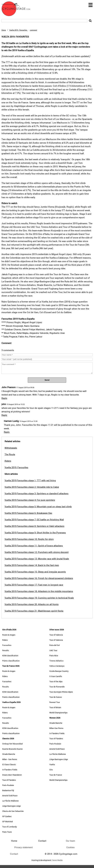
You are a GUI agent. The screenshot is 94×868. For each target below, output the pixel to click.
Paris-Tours (7, 832)
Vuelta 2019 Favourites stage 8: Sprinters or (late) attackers (34, 526)
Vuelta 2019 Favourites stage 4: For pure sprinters (30, 500)
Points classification (11, 661)
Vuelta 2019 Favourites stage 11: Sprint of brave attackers (34, 546)
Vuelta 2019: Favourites (16, 467)
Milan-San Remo (56, 728)
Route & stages (9, 635)
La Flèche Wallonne (10, 801)
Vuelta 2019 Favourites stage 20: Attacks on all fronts (32, 604)
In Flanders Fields (10, 770)
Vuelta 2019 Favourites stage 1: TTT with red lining (30, 480)
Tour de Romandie (57, 687)
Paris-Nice (54, 656)
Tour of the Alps (56, 681)
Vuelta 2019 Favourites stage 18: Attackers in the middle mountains (39, 591)
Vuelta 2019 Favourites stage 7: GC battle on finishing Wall (34, 519)
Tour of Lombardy (10, 827)
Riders (5, 640)
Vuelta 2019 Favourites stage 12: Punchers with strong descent (37, 552)
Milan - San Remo (10, 759)
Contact (14, 854)
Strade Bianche (9, 754)
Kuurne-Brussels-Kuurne (12, 749)
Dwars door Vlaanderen (12, 775)
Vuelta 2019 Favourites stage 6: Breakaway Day (28, 513)
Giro (51, 770)
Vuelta (52, 764)
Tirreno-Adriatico (56, 661)
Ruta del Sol (54, 645)
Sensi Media (57, 860)
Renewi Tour (55, 702)
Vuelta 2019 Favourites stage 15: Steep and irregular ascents (35, 572)
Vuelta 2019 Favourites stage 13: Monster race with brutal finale (37, 559)
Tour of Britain (55, 707)
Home (4, 30)
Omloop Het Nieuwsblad (12, 744)
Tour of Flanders (9, 780)
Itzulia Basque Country (59, 671)
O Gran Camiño (56, 676)
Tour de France (56, 775)
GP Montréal (7, 821)
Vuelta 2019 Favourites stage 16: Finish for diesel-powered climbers (39, 578)
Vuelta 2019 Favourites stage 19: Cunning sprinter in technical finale (39, 598)
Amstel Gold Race (10, 796)
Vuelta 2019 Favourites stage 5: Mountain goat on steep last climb (38, 506)
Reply (4, 398)
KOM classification (10, 656)
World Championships (58, 713)
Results (6, 650)
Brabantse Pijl (8, 790)
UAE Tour (53, 650)
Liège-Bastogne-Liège (11, 806)
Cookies (70, 847)
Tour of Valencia (56, 635)
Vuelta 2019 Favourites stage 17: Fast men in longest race (34, 585)
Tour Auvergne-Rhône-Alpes (61, 692)
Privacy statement (23, 847)
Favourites (7, 645)
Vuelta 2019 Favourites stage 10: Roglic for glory (29, 539)
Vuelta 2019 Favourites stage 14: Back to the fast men (32, 565)
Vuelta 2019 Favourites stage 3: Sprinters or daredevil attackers (37, 493)
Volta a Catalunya (57, 666)
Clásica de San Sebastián (13, 811)
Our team (70, 841)
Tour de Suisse (56, 697)
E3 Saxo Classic (9, 764)
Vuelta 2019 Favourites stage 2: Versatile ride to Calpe (32, 487)
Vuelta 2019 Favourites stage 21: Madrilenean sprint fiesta (34, 611)
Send (47, 380)
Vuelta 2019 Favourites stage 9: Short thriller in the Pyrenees (35, 533)
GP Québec (7, 816)
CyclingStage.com (18, 9)
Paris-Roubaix (8, 785)
